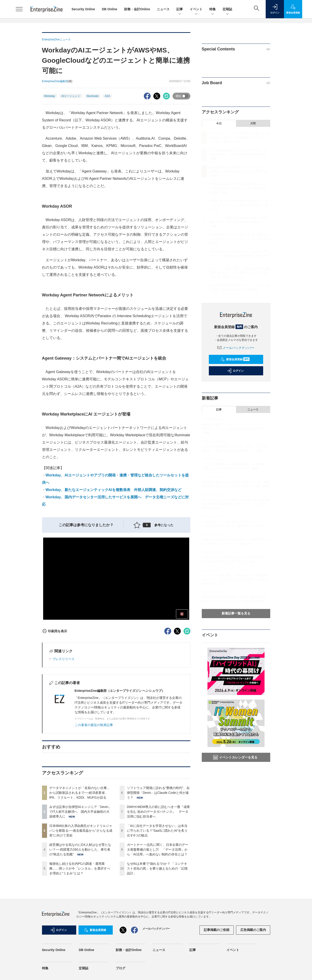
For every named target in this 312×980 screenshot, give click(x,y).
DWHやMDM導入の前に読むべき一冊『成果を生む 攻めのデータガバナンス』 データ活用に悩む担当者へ (159, 812)
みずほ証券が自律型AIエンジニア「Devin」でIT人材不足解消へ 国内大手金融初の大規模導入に (80, 812)
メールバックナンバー (236, 348)
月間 (253, 123)
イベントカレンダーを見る (235, 757)
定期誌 (227, 9)
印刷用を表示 (55, 631)
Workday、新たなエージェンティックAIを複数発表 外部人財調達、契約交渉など (114, 490)
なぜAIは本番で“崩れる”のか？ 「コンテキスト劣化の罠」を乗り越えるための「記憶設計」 (157, 868)
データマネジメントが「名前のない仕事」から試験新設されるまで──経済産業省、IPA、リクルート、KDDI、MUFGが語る (80, 793)
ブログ (121, 968)
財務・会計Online (137, 9)
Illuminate (93, 96)
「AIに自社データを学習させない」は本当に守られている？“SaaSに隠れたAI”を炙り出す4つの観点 (157, 831)
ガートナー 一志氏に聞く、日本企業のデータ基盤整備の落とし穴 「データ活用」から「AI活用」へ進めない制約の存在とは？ (158, 849)
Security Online (83, 9)
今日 (219, 123)
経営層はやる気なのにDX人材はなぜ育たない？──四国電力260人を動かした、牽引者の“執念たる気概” (80, 849)
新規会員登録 (235, 359)
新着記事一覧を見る (236, 613)
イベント (196, 9)
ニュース (163, 9)
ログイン (235, 371)
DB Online (110, 9)
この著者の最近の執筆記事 (94, 725)
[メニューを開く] (19, 9)
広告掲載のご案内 (253, 930)
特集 (212, 9)
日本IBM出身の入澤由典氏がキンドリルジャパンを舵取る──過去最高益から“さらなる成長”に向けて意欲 (81, 831)
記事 (180, 9)
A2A (107, 96)
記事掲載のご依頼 (217, 930)
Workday (50, 96)
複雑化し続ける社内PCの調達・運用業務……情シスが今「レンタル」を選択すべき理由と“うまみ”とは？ (80, 868)
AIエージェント (71, 96)
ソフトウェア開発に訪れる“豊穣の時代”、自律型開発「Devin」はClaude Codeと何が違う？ (158, 793)
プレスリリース (63, 659)
